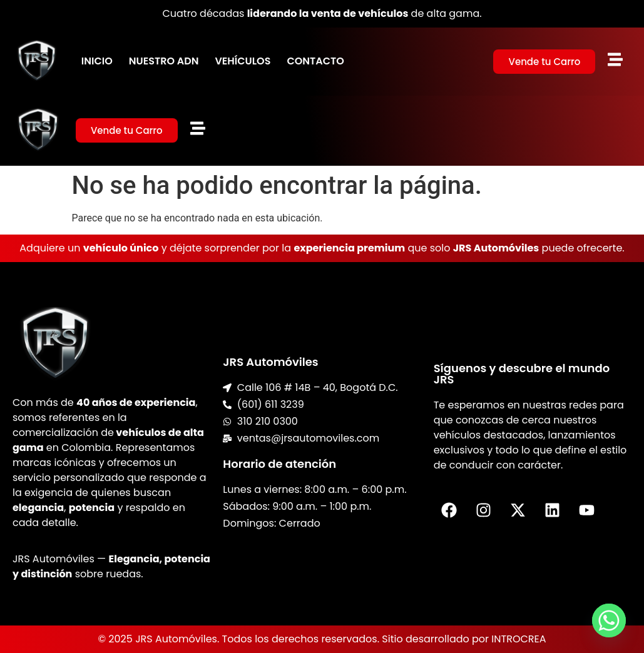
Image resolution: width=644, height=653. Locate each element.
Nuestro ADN (164, 61)
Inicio (97, 61)
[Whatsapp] (609, 620)
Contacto (315, 61)
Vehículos (243, 61)
